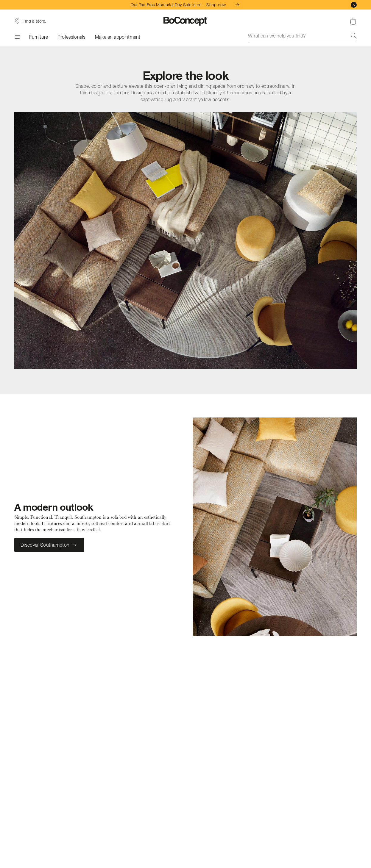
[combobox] (302, 36)
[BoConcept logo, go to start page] (186, 21)
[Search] (354, 36)
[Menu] (17, 37)
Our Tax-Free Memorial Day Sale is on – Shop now (185, 5)
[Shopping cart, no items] (353, 21)
